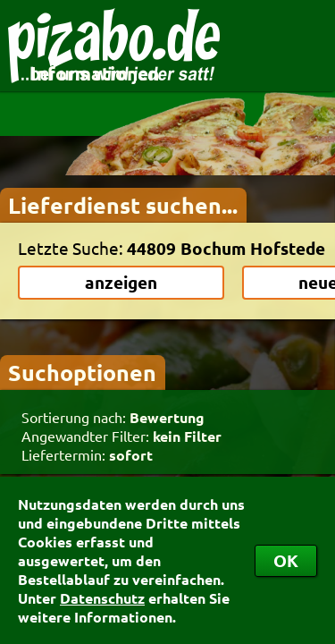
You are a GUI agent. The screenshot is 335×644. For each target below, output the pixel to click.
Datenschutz (102, 598)
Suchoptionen (82, 372)
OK (286, 560)
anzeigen (121, 282)
